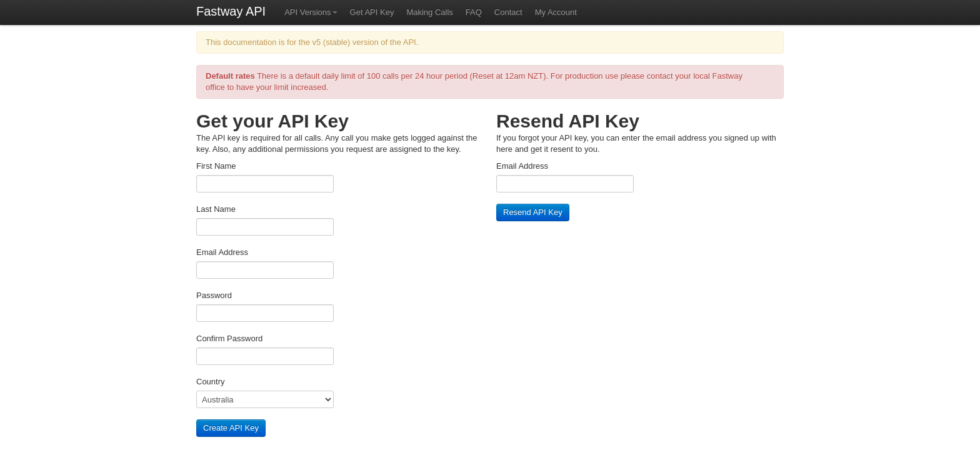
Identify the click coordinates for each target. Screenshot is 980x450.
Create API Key (231, 428)
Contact (508, 12)
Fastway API (231, 11)
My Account (556, 12)
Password (214, 295)
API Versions (311, 12)
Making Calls (429, 12)
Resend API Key (533, 212)
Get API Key (372, 12)
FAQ (474, 12)
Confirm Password (229, 338)
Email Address (222, 252)
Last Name (216, 209)
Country (211, 382)
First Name (216, 166)
